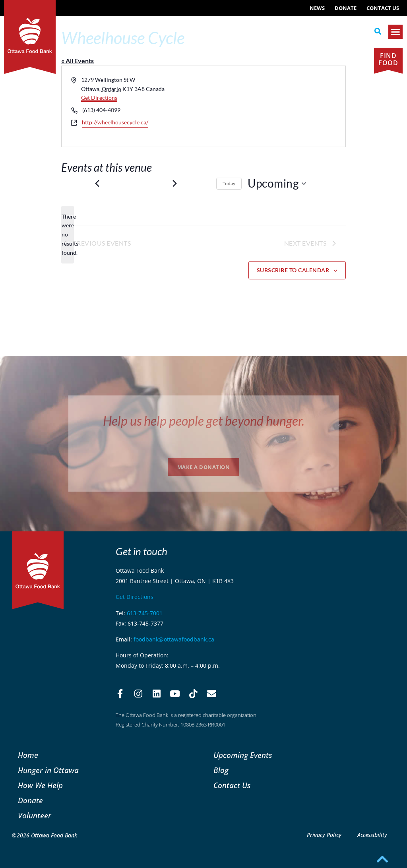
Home (28, 755)
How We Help (40, 785)
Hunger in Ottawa (48, 770)
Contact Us (383, 8)
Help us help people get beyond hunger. (204, 421)
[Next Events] (174, 184)
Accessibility (372, 835)
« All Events (78, 61)
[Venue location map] (274, 106)
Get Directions (99, 98)
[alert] (68, 235)
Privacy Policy (324, 835)
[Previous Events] (97, 184)
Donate (346, 8)
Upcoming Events (243, 755)
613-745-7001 (145, 613)
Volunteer (35, 815)
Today (229, 183)
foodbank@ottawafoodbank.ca (174, 639)
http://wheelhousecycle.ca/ (115, 122)
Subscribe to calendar (293, 270)
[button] (378, 31)
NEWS (317, 8)
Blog (221, 770)
